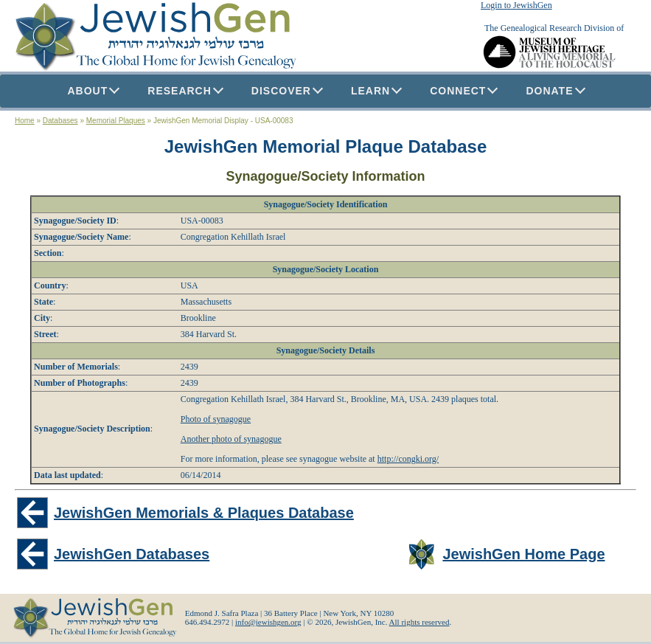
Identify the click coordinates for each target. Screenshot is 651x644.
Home (25, 121)
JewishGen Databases (132, 554)
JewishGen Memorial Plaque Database (326, 146)
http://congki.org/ (408, 459)
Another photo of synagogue (231, 439)
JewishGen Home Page (523, 554)
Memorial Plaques (116, 121)
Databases (60, 121)
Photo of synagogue (216, 419)
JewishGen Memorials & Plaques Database (204, 513)
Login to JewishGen (516, 5)
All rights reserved (420, 622)
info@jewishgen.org (268, 622)
